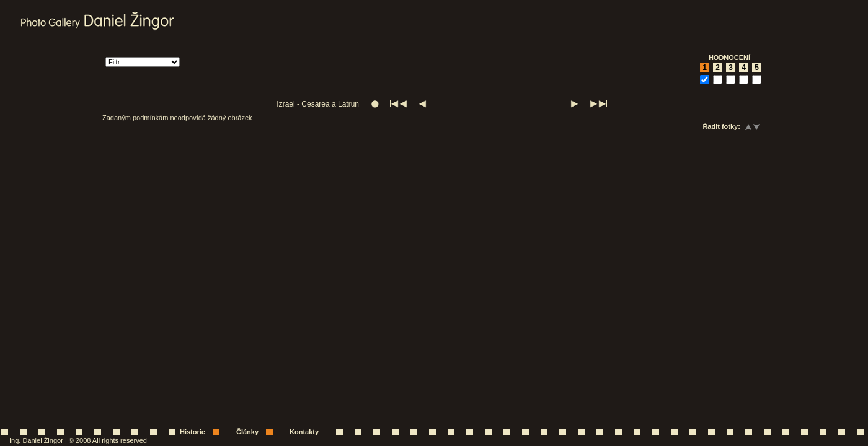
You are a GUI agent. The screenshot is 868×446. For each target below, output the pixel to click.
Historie (193, 432)
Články (247, 432)
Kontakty (304, 432)
